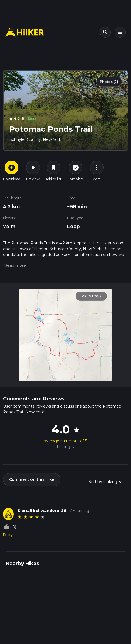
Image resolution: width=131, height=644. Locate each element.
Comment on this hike (32, 479)
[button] (14, 265)
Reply (8, 535)
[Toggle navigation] (120, 32)
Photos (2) (109, 82)
